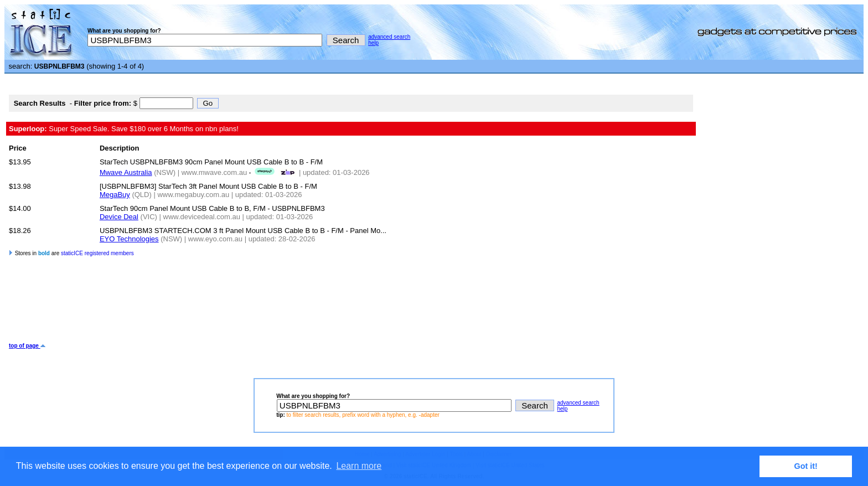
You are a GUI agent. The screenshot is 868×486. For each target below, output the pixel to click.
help (373, 43)
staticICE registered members (97, 253)
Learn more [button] (359, 466)
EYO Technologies (129, 239)
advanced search (389, 37)
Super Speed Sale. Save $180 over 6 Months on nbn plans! (124, 129)
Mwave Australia (126, 172)
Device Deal (119, 217)
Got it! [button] (806, 466)
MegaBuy (115, 195)
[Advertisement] (210, 307)
